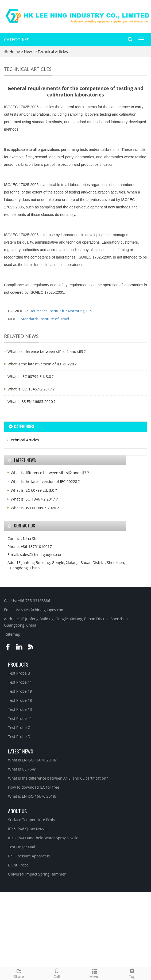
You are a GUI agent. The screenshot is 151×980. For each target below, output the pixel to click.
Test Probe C (19, 727)
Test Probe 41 (20, 718)
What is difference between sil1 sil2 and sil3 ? (47, 351)
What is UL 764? (22, 769)
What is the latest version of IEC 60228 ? (42, 364)
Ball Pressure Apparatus (29, 856)
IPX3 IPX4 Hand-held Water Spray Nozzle (43, 838)
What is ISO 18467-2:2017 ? (31, 389)
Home (15, 52)
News (29, 52)
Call (57, 973)
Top (132, 973)
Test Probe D (19, 737)
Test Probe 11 (20, 682)
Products (18, 664)
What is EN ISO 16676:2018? (32, 760)
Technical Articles (52, 52)
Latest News (21, 751)
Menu (94, 973)
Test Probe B (19, 673)
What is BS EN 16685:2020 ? (31, 402)
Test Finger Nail (21, 847)
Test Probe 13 (20, 709)
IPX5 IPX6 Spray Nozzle (28, 829)
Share (19, 973)
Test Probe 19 (20, 691)
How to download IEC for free (34, 787)
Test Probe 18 (20, 700)
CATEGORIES (17, 40)
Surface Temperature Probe (32, 820)
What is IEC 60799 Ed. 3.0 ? (31, 376)
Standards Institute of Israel (45, 319)
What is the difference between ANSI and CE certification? (58, 778)
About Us (17, 811)
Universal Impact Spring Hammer (37, 874)
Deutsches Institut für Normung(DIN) (61, 311)
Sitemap (13, 634)
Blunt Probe (18, 865)
